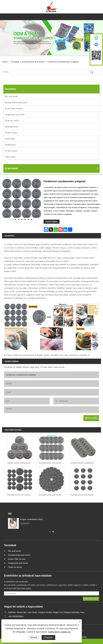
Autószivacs (10, 139)
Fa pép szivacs (11, 151)
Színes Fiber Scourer (14, 109)
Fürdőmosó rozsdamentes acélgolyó (63, 62)
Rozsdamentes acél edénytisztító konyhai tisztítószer (84, 495)
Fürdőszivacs (10, 145)
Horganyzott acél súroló (15, 115)
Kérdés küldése (52, 222)
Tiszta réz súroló (12, 121)
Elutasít (34, 637)
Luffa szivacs (10, 157)
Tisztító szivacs (11, 133)
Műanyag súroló (12, 127)
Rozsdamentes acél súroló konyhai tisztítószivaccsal (52, 495)
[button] (50, 531)
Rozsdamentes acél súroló (33, 62)
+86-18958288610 (16, 616)
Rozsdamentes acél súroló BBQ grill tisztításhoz (52, 463)
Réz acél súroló (11, 96)
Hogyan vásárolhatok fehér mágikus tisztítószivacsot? (31, 519)
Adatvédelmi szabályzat (59, 632)
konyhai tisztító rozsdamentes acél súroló (84, 463)
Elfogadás (48, 637)
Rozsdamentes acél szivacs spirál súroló (20, 495)
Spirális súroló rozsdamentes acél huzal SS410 (20, 463)
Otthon (5, 62)
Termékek (15, 62)
